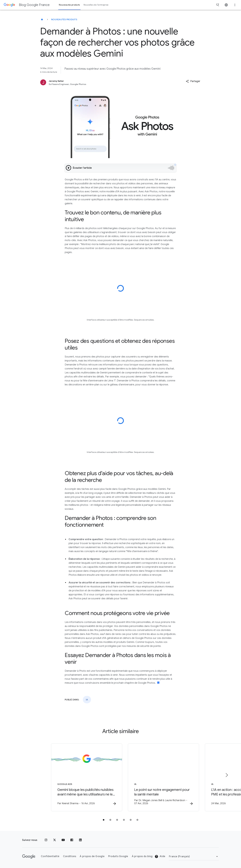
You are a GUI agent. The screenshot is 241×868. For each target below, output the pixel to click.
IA (87, 700)
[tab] (104, 820)
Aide (160, 857)
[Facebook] (72, 840)
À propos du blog (142, 856)
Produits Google (118, 856)
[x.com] (55, 840)
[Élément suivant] (227, 775)
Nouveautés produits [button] (69, 5)
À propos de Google (92, 856)
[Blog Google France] (42, 19)
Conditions (70, 856)
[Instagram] (46, 840)
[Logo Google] (29, 856)
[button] (193, 81)
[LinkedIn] (80, 840)
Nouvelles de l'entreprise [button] (96, 5)
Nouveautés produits (64, 19)
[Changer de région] (194, 856)
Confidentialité (50, 856)
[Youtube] (63, 840)
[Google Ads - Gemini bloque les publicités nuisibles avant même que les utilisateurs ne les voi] (80, 777)
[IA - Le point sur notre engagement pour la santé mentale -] (161, 777)
